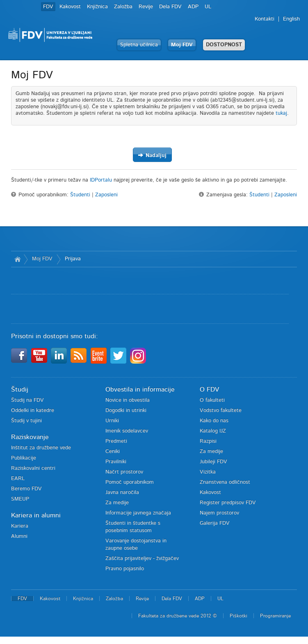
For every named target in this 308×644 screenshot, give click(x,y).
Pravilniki (116, 462)
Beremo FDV (26, 489)
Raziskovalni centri (33, 468)
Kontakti (265, 19)
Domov (17, 259)
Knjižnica (97, 7)
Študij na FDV (27, 400)
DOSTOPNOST (224, 45)
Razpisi (208, 441)
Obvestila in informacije (140, 389)
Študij (20, 389)
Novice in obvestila (128, 400)
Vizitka (208, 472)
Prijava (73, 259)
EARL (18, 479)
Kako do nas (214, 421)
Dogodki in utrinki (126, 411)
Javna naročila (122, 493)
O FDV (209, 389)
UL (208, 7)
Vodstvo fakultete (221, 411)
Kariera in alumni (36, 515)
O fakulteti (212, 400)
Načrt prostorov (124, 472)
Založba (123, 7)
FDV (48, 7)
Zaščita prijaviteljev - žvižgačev (142, 559)
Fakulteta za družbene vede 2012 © (178, 616)
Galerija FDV (215, 523)
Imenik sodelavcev (127, 431)
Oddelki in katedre (33, 411)
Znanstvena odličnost (225, 482)
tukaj (281, 113)
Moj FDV (182, 45)
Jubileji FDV (213, 462)
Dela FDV (170, 7)
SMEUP (20, 499)
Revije (146, 7)
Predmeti (116, 441)
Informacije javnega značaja (138, 513)
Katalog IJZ (213, 431)
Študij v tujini (26, 421)
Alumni (19, 536)
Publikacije (24, 458)
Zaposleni (106, 195)
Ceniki (113, 452)
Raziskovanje (30, 437)
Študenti (80, 195)
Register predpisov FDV (228, 503)
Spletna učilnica (139, 45)
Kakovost (70, 7)
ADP (193, 7)
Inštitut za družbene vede (41, 448)
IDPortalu (101, 180)
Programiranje (275, 616)
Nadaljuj (152, 155)
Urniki (112, 421)
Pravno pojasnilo (125, 569)
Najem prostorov (219, 513)
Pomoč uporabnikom (130, 482)
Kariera (20, 526)
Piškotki (238, 616)
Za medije (117, 503)
